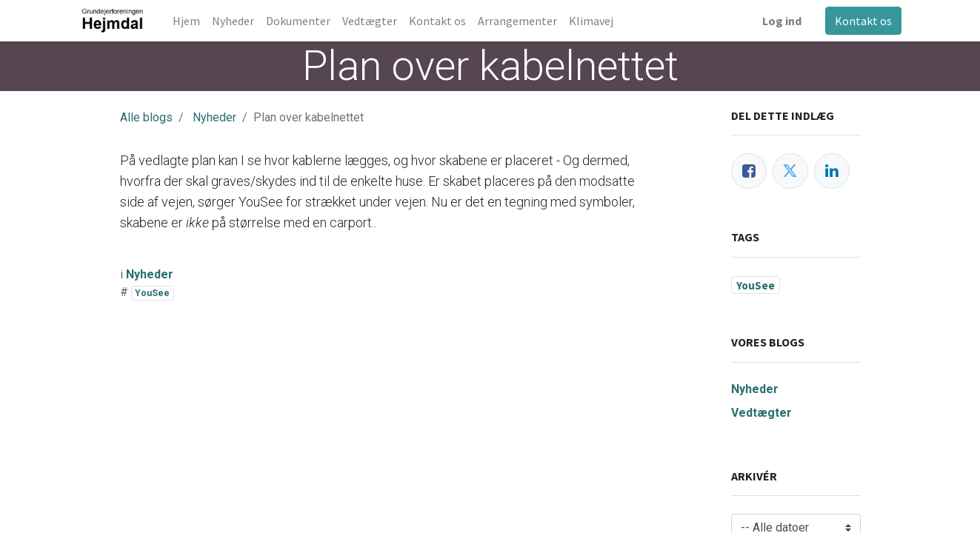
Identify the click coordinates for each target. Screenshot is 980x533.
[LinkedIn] (832, 171)
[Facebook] (749, 171)
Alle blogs (146, 117)
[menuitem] (186, 21)
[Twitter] (790, 171)
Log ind (782, 21)
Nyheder (214, 117)
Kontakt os (863, 21)
